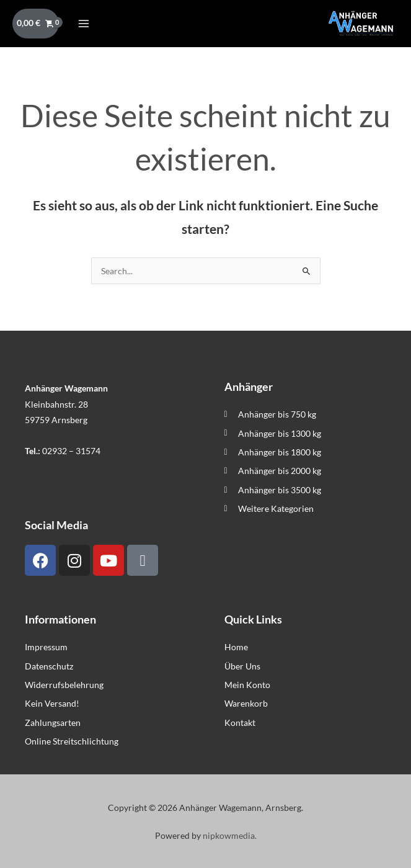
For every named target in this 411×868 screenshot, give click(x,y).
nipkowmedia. (230, 835)
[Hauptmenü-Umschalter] (83, 23)
